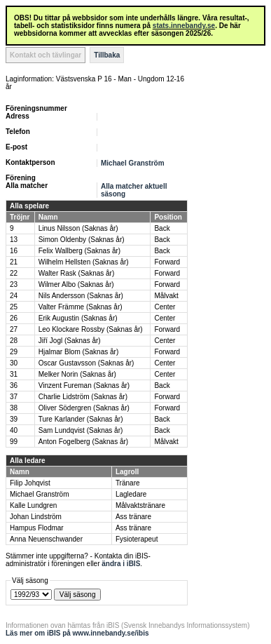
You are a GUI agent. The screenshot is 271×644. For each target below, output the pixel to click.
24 (14, 296)
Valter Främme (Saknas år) (81, 307)
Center (165, 307)
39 (14, 419)
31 (14, 374)
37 (14, 397)
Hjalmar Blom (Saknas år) (78, 352)
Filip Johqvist (30, 483)
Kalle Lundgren (33, 505)
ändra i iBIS (121, 564)
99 (14, 442)
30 (14, 363)
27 (14, 329)
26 (14, 318)
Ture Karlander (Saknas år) (81, 419)
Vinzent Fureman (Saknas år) (84, 385)
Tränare (128, 483)
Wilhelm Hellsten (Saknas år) (84, 262)
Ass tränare (133, 517)
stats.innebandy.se (184, 26)
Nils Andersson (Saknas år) (81, 296)
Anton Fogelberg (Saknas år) (83, 442)
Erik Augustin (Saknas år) (78, 318)
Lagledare (131, 494)
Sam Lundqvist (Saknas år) (81, 430)
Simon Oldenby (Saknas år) (82, 240)
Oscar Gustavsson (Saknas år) (86, 363)
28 (14, 341)
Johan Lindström (36, 517)
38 (14, 408)
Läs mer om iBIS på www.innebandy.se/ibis (77, 633)
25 (14, 307)
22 (14, 273)
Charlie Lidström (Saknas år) (83, 397)
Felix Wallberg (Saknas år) (79, 251)
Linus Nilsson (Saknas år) (78, 228)
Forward (167, 262)
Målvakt (166, 296)
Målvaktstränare (140, 505)
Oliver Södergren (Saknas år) (84, 408)
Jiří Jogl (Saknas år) (70, 341)
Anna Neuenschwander (46, 539)
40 (14, 430)
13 (14, 240)
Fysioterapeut (137, 539)
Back (162, 228)
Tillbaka (107, 55)
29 (14, 352)
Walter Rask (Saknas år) (77, 273)
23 (14, 284)
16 (14, 251)
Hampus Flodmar (37, 528)
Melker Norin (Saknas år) (77, 374)
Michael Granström (133, 163)
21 (14, 262)
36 (14, 385)
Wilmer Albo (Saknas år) (76, 284)
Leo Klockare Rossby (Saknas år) (91, 329)
